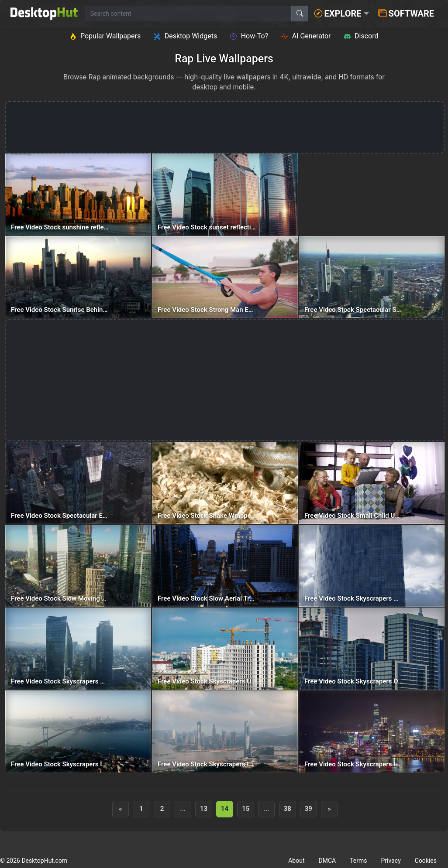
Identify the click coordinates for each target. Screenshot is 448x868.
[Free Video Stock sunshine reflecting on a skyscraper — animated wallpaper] (78, 195)
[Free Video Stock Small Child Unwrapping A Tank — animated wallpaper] (372, 483)
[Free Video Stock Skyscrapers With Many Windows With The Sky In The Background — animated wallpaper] (372, 566)
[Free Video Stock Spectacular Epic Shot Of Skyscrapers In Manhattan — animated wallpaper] (78, 483)
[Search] (300, 14)
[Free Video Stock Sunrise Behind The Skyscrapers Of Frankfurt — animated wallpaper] (78, 277)
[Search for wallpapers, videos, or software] (188, 14)
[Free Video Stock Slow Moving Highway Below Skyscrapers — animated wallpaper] (78, 566)
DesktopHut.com (44, 861)
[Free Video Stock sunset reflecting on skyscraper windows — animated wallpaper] (225, 195)
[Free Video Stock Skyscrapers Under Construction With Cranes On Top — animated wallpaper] (225, 649)
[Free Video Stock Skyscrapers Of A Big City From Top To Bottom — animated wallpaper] (372, 649)
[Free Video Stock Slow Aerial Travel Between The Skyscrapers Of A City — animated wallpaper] (225, 566)
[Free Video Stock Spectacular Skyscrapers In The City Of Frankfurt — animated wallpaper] (372, 277)
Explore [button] (338, 14)
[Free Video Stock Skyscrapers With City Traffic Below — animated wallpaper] (78, 649)
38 (288, 809)
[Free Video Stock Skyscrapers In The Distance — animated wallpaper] (78, 731)
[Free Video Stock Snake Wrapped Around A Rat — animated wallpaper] (225, 483)
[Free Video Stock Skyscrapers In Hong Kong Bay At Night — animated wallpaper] (372, 731)
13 (204, 809)
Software (406, 14)
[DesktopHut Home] (44, 14)
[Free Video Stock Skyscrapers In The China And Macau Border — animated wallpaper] (225, 731)
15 (246, 809)
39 (308, 809)
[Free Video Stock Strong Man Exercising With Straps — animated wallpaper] (225, 277)
